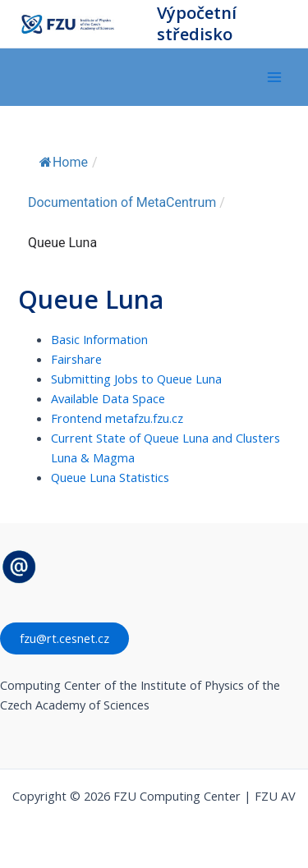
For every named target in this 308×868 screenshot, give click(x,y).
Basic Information (99, 339)
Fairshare (76, 359)
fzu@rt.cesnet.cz (64, 638)
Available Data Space (108, 398)
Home (64, 162)
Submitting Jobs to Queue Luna (136, 379)
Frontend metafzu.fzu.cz (117, 418)
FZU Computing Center (132, 24)
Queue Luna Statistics (110, 477)
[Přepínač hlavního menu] (274, 77)
